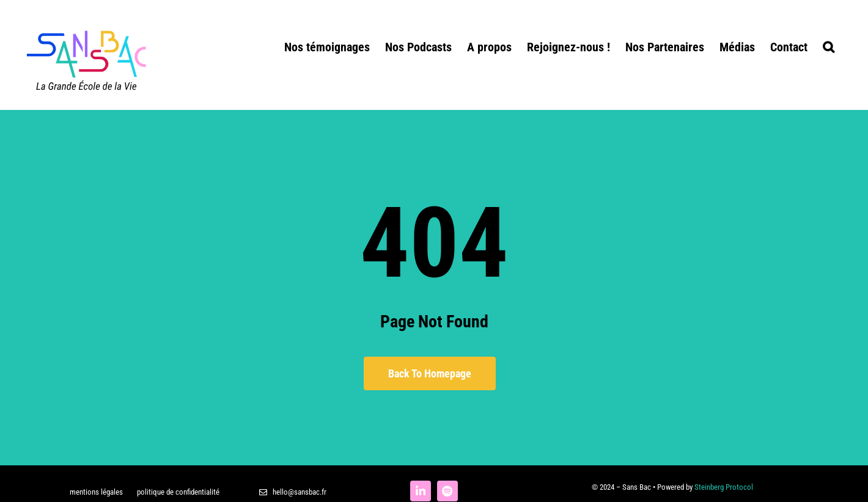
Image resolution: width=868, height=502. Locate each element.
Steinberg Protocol (724, 487)
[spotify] (447, 491)
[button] (829, 46)
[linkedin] (421, 491)
